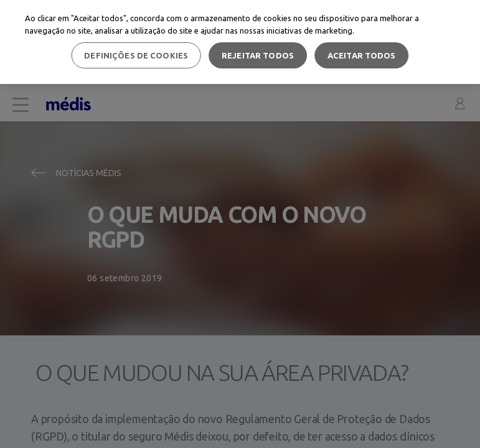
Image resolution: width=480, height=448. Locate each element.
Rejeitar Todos (258, 55)
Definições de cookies (136, 55)
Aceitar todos (362, 55)
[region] (240, 42)
